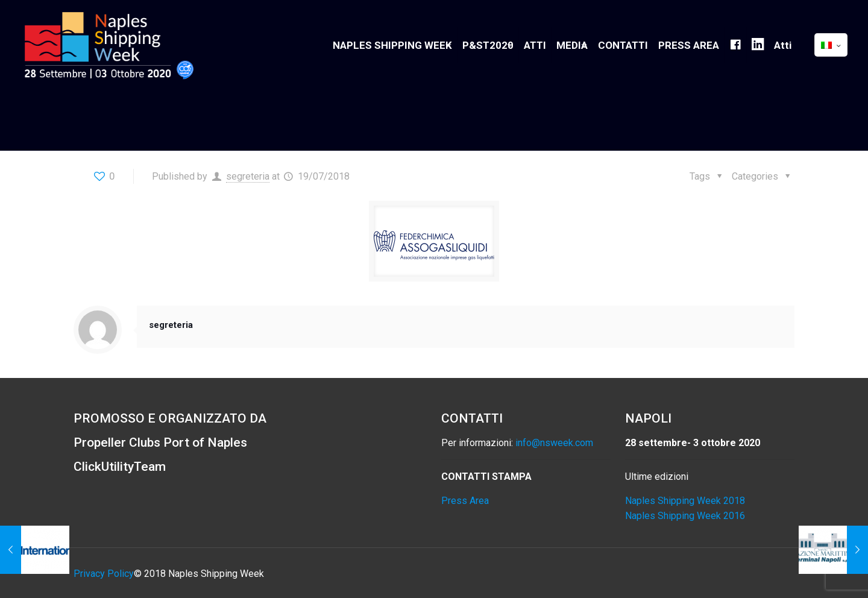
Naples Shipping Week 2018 (685, 501)
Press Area (465, 501)
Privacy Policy (104, 574)
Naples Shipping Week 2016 (685, 516)
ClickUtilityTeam (120, 467)
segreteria (248, 176)
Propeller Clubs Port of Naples (160, 442)
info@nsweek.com (554, 443)
